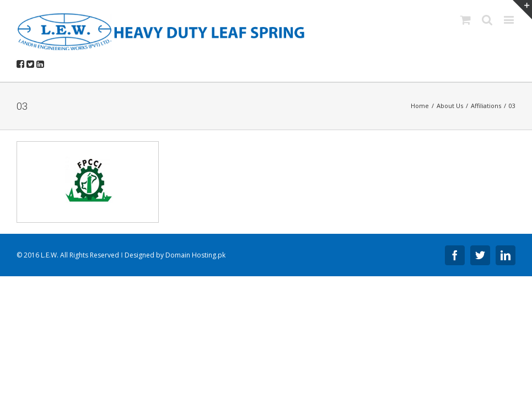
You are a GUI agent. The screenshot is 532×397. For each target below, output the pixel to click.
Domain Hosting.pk (195, 255)
